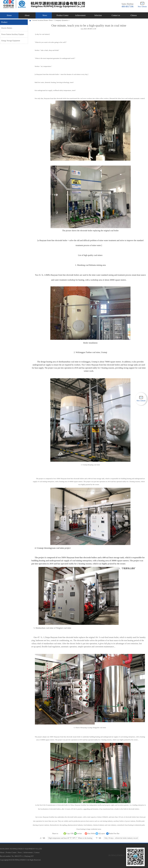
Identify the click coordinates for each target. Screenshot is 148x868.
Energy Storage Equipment (11, 41)
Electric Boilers (7, 28)
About (27, 15)
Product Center (63, 15)
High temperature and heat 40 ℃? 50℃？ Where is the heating (70, 838)
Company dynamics (62, 20)
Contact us (116, 15)
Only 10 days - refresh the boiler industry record (121, 838)
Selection (98, 15)
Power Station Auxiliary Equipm (13, 34)
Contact (37, 853)
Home (9, 15)
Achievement (80, 15)
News (45, 15)
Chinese (134, 15)
